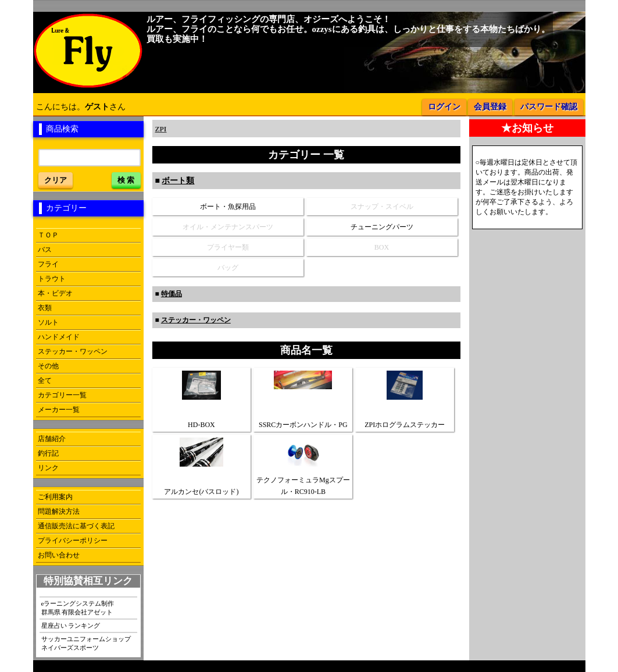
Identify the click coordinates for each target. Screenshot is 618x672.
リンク (48, 468)
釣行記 (48, 453)
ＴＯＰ (48, 235)
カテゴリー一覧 (62, 395)
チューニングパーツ (382, 227)
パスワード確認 (549, 107)
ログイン (444, 107)
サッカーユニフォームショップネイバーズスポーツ (86, 643)
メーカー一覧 (59, 410)
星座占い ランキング (71, 625)
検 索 (126, 180)
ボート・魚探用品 (228, 207)
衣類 (45, 308)
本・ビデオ (55, 293)
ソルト (48, 322)
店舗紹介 (52, 439)
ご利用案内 (55, 497)
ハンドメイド (59, 337)
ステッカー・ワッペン (73, 351)
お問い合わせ (59, 555)
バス (45, 250)
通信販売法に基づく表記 (76, 526)
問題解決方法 (59, 511)
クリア (56, 180)
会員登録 (490, 107)
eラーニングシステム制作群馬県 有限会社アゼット (78, 608)
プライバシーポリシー (73, 541)
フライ (48, 264)
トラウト (52, 279)
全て (45, 381)
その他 (48, 366)
